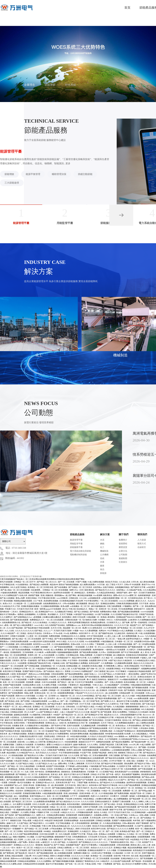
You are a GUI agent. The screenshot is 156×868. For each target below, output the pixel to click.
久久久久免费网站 (44, 861)
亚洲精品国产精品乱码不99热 (39, 663)
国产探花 (117, 864)
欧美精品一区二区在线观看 (102, 856)
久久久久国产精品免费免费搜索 (26, 834)
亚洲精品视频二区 (74, 666)
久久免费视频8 (107, 663)
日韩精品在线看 (17, 712)
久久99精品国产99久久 (26, 753)
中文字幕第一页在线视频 (78, 660)
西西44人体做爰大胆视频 (60, 856)
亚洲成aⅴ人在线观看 (107, 834)
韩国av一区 (93, 609)
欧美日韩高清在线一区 (51, 761)
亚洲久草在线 (29, 785)
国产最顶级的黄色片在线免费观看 (78, 650)
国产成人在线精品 (82, 612)
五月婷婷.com (54, 696)
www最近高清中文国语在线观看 (43, 642)
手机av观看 (27, 821)
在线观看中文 (40, 717)
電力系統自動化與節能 (80, 551)
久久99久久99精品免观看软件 (36, 777)
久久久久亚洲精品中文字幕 (103, 717)
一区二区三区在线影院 (109, 601)
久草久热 (135, 582)
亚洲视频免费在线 (53, 772)
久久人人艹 (48, 631)
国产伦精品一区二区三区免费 (37, 829)
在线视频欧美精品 (122, 587)
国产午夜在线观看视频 (64, 639)
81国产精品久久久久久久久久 (137, 758)
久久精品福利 (18, 690)
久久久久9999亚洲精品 (86, 696)
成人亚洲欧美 (102, 690)
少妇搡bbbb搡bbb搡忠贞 (52, 617)
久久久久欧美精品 (40, 623)
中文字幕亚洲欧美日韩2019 (42, 593)
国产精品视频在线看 (45, 853)
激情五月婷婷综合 (99, 679)
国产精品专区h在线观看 (115, 758)
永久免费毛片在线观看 (22, 804)
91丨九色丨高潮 (28, 772)
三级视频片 (15, 812)
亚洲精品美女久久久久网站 (97, 761)
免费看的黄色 (41, 704)
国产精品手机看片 (55, 704)
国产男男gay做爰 (145, 791)
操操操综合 (66, 772)
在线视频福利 (95, 723)
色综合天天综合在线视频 (102, 826)
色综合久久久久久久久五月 (102, 848)
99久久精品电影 (148, 709)
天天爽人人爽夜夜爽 (76, 764)
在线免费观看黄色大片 (52, 604)
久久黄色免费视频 (56, 799)
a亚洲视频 (37, 617)
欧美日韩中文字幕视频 (12, 671)
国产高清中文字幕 (59, 726)
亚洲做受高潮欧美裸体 (32, 793)
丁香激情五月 (73, 685)
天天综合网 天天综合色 (98, 837)
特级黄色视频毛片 (86, 815)
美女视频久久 (53, 614)
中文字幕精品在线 (7, 585)
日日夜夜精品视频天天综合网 (71, 601)
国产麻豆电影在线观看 (40, 807)
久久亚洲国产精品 (107, 772)
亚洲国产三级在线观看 (122, 802)
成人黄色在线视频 (147, 582)
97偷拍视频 (94, 766)
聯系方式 (142, 544)
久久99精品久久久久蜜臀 (29, 647)
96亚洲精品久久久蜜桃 (63, 769)
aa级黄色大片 (91, 810)
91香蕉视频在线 (143, 796)
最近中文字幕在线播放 (55, 864)
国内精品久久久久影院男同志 (31, 658)
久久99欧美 (39, 652)
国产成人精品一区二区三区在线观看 (15, 590)
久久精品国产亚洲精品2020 (125, 731)
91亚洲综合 (15, 717)
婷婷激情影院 (146, 772)
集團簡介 (123, 540)
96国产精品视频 (125, 688)
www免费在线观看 (141, 698)
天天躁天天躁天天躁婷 (63, 631)
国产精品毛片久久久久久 (105, 590)
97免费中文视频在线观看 (38, 679)
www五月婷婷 (14, 688)
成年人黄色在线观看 (24, 644)
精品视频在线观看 (97, 734)
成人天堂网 (19, 840)
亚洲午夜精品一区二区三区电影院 (14, 850)
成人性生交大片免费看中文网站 (135, 864)
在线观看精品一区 (48, 666)
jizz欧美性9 (133, 620)
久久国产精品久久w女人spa (46, 764)
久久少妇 (83, 598)
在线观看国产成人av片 (13, 785)
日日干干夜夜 (133, 728)
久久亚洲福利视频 (77, 677)
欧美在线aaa (121, 726)
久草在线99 (144, 728)
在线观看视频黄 (144, 837)
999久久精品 (62, 642)
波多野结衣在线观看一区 (64, 593)
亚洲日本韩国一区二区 (89, 793)
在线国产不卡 (50, 658)
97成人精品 (5, 712)
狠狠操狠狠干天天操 (63, 837)
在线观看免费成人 (46, 780)
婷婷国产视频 (34, 595)
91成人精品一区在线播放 (25, 788)
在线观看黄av (105, 750)
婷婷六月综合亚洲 (83, 829)
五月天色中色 (71, 785)
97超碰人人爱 (146, 658)
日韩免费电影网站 (115, 837)
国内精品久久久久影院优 (15, 818)
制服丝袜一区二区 (68, 696)
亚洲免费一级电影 (34, 682)
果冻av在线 (9, 807)
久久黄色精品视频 (16, 755)
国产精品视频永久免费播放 (77, 663)
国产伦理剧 (25, 701)
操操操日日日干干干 (87, 742)
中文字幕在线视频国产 (131, 669)
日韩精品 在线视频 (103, 821)
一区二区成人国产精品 (119, 815)
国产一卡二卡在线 (125, 698)
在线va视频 (144, 815)
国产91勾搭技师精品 (114, 747)
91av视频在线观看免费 (129, 679)
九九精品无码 (120, 633)
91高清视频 (62, 685)
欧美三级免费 (103, 810)
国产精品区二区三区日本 (22, 802)
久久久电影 (21, 698)
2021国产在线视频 (102, 614)
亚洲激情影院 (16, 652)
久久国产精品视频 (78, 669)
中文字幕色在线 (7, 723)
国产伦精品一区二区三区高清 (80, 587)
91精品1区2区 (38, 821)
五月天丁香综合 (108, 723)
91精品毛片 (105, 861)
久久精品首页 (72, 842)
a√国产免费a (23, 842)
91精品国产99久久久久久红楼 (78, 712)
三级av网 (28, 856)
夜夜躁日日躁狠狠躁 (36, 734)
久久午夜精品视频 (106, 793)
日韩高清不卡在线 (116, 690)
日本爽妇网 (41, 766)
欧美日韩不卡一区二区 (89, 633)
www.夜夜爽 (84, 818)
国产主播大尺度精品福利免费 (50, 818)
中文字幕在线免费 (132, 658)
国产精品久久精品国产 (79, 747)
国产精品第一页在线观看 (142, 861)
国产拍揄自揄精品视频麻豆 (63, 788)
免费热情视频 (55, 636)
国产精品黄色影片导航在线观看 (37, 628)
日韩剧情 (53, 720)
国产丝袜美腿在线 (92, 677)
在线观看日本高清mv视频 (145, 642)
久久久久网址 (93, 745)
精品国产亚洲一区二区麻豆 (141, 793)
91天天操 (101, 585)
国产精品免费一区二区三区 (140, 799)
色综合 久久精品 (101, 812)
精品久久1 (60, 671)
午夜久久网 (46, 826)
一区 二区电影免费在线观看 (106, 688)
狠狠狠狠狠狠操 (121, 647)
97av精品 (99, 707)
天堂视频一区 (93, 772)
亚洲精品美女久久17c (55, 742)
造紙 (102, 558)
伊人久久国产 (30, 712)
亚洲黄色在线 (9, 704)
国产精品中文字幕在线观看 (112, 764)
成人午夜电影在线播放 (18, 734)
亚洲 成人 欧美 (57, 774)
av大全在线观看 (48, 655)
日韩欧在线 (74, 598)
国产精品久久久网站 (129, 755)
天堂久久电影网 (50, 677)
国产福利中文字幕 (138, 587)
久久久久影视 (74, 755)
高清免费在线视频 (51, 601)
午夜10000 (126, 856)
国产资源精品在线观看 (98, 728)
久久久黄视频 (42, 840)
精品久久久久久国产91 (117, 780)
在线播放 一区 (143, 761)
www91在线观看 (147, 612)
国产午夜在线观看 (146, 769)
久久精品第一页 (20, 604)
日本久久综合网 (39, 804)
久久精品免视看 (20, 679)
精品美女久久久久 (112, 715)
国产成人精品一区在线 (113, 804)
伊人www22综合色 (106, 647)
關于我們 (124, 534)
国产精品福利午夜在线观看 (126, 807)
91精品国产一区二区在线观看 (12, 666)
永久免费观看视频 (129, 636)
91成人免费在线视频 (96, 582)
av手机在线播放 (56, 829)
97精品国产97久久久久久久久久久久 (90, 693)
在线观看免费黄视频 (66, 693)
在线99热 (21, 742)
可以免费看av (32, 698)
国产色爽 (126, 623)
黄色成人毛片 (94, 604)
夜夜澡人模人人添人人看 (141, 845)
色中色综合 (40, 772)
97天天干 (120, 585)
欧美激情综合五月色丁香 (78, 723)
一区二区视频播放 (93, 791)
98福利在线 (20, 728)
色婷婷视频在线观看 (91, 750)
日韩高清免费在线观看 (20, 642)
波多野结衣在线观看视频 (137, 783)
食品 (102, 569)
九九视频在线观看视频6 (50, 606)
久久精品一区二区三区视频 (138, 834)
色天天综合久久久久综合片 (47, 753)
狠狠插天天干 (113, 679)
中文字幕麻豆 (121, 671)
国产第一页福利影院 (139, 623)
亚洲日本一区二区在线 (108, 609)
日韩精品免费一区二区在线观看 (132, 693)
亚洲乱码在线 (44, 774)
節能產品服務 (77, 534)
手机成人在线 (92, 834)
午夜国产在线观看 (7, 696)
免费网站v (74, 633)
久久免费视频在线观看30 (125, 723)
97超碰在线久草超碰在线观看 (139, 671)
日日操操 (142, 755)
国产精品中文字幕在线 (108, 785)
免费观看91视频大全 (82, 853)
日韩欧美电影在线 (144, 690)
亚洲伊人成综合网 (74, 750)
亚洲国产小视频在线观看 (122, 821)
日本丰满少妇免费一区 (49, 834)
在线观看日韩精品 (114, 669)
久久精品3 (138, 631)
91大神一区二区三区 (133, 853)
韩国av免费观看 (86, 655)
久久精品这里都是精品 (112, 823)
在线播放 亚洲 (18, 726)
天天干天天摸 (85, 704)
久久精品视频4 (150, 631)
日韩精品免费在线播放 (56, 815)
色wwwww (147, 715)
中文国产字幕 (86, 753)
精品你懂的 (11, 753)
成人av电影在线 (88, 698)
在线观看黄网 (84, 796)
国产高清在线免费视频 (21, 650)
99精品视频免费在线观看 (146, 696)
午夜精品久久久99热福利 (139, 712)
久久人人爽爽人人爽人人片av (144, 802)
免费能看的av (93, 731)
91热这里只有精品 (21, 761)
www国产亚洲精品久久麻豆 (48, 712)
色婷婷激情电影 (144, 595)
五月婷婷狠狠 (28, 652)
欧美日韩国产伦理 (71, 704)
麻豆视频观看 (82, 604)
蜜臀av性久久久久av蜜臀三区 (125, 595)
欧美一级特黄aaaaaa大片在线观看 (48, 609)
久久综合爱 (55, 812)
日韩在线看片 (47, 715)
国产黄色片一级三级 (66, 682)
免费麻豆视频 (9, 745)
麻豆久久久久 (141, 601)
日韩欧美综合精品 (80, 731)
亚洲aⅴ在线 (76, 644)
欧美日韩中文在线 (99, 829)
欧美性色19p (94, 783)
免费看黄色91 (135, 736)
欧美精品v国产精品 (128, 831)
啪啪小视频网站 (20, 837)
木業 (102, 562)
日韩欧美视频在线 (18, 709)
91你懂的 (102, 620)
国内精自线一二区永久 (9, 612)
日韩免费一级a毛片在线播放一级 (22, 783)
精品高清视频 (24, 593)
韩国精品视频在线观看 (23, 601)
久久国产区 (139, 826)
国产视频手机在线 (106, 633)
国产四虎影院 (130, 690)
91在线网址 (99, 682)
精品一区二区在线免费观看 (16, 655)
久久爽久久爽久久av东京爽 (42, 859)
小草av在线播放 (69, 604)
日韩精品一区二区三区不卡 (25, 582)
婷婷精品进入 (80, 593)
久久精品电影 (118, 853)
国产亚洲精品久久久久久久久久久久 (94, 842)
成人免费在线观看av (88, 585)
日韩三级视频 (114, 755)
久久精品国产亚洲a (134, 590)
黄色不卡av (146, 585)
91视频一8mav (78, 631)
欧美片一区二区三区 (25, 848)
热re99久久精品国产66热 (101, 788)
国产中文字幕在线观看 (130, 652)
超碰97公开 (11, 823)
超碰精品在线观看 (21, 715)
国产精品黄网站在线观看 (124, 826)
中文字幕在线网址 (92, 601)
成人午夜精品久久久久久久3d (73, 761)
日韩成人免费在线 (65, 848)
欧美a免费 (65, 606)
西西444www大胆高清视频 (39, 674)
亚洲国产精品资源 (107, 745)
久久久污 (81, 810)
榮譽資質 (123, 547)
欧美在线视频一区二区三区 (135, 682)
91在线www (134, 815)
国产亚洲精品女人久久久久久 (36, 720)
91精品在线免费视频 (132, 709)
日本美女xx (48, 633)
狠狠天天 (8, 669)
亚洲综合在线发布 (145, 677)
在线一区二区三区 (8, 698)
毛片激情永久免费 (90, 620)
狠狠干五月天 (149, 848)
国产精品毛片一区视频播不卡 (12, 829)
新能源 (103, 573)
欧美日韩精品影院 (132, 666)
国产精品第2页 (21, 853)
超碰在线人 (149, 826)
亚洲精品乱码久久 (27, 612)
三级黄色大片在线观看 (24, 745)
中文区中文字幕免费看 (84, 682)
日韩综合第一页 (63, 736)
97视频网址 (127, 606)
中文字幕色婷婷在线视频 (69, 753)
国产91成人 (37, 810)
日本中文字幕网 (108, 818)
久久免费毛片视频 (69, 758)
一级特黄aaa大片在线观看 (115, 650)
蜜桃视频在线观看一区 (14, 777)
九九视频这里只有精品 (64, 612)
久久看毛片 (131, 650)
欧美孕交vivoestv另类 (42, 644)
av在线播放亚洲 (94, 598)
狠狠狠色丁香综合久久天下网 (130, 753)
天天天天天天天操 (93, 764)
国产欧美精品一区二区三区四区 (130, 628)
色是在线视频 (27, 731)
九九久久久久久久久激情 (81, 826)
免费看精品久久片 (37, 620)
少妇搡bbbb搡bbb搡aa (104, 799)
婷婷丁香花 (31, 747)
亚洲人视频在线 (47, 595)
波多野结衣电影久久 (134, 639)
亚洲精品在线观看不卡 (97, 850)
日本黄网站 (125, 685)
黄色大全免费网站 (120, 712)
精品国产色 (95, 712)
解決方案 (105, 534)
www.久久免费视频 (127, 601)
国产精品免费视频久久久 (25, 815)
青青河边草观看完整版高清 (79, 623)
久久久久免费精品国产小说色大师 (14, 595)
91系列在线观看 (121, 620)
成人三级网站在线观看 (145, 723)
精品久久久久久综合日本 (144, 663)
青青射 (68, 671)
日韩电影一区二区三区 (20, 826)
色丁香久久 (149, 598)
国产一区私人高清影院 (114, 682)
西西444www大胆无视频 (26, 696)
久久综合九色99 (91, 840)
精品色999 (54, 585)
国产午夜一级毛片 (114, 774)
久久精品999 (64, 747)
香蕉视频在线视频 (81, 720)
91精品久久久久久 (68, 812)
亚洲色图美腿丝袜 (79, 772)
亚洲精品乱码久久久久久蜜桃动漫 (38, 791)
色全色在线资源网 (87, 821)
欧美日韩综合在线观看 (34, 831)
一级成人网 (121, 639)
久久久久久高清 (88, 802)
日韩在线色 (71, 707)
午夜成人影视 (91, 864)
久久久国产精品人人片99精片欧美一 (113, 674)
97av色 (66, 633)
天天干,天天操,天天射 (117, 728)
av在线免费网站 (66, 688)
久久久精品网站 (150, 590)
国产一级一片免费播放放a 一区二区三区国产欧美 (80, 701)
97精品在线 (120, 717)
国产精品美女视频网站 (121, 742)
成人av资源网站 (101, 780)
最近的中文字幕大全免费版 (128, 701)
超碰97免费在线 (80, 745)
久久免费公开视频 (49, 685)
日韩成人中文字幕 (98, 774)
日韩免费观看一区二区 (106, 726)
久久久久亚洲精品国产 (62, 791)
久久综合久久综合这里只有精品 (101, 736)
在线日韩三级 (72, 739)
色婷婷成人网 (132, 633)
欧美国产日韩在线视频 (56, 766)
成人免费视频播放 (64, 679)
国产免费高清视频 (122, 793)
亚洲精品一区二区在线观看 (44, 707)
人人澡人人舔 (30, 840)
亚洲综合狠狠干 (7, 845)
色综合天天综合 (112, 582)
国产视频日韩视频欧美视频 (64, 861)
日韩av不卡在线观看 (132, 585)
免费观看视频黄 (107, 677)
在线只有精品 (109, 587)
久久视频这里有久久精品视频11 (38, 726)
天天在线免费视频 (126, 609)
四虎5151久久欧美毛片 (100, 796)
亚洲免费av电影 (106, 731)
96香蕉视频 (82, 850)
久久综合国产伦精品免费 (121, 861)
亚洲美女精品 (50, 736)
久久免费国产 (63, 677)
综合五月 (32, 853)
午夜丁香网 (125, 704)
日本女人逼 (8, 834)
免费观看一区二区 (130, 791)
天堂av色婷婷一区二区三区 (126, 677)
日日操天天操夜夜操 (147, 593)
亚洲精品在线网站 (108, 604)
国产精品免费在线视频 (89, 652)
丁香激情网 (100, 644)
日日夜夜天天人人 (114, 623)
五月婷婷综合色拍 (136, 598)
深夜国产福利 (122, 593)
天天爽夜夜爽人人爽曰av (114, 666)
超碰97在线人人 (91, 674)
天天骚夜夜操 (61, 728)
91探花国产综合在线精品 (84, 614)
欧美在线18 (94, 785)
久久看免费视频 (91, 631)
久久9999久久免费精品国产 (82, 671)
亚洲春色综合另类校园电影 (137, 655)
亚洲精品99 (84, 728)
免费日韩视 (51, 717)
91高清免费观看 (131, 769)
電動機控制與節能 (78, 555)
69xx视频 (31, 837)
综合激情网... (36, 590)
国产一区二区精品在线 (16, 758)
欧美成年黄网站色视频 (80, 734)
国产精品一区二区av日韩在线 (137, 717)
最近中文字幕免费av (8, 614)
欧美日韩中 (5, 636)
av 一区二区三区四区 (81, 848)
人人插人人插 (65, 669)
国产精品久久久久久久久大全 (83, 690)
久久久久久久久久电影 (81, 856)
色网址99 (103, 631)
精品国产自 (48, 845)
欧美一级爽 (10, 788)
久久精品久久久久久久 (58, 623)
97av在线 (53, 679)
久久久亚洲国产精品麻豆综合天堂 (124, 614)
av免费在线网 (50, 652)
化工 (102, 547)
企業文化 (123, 551)
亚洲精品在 (13, 769)
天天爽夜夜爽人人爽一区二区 (128, 818)
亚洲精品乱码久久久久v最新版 (74, 636)
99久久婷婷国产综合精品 (55, 625)
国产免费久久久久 (108, 701)
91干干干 (74, 796)
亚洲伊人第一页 (34, 655)
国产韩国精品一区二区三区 (27, 774)
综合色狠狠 (115, 859)
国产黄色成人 (69, 829)
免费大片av (74, 590)
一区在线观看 (80, 647)
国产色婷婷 (10, 815)
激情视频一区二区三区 (66, 717)
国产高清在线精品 (96, 720)
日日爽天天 (115, 796)
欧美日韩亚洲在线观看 (52, 810)
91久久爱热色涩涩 (95, 628)
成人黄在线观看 (58, 785)
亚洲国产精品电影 (100, 753)
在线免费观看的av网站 (35, 728)
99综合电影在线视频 (79, 736)
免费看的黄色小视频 (108, 612)
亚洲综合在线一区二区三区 (46, 693)
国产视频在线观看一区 (137, 647)
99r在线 (47, 650)
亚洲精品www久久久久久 (24, 845)
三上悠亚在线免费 (35, 604)
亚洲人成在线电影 (71, 793)
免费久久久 (41, 815)
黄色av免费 (20, 598)
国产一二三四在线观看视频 (47, 747)
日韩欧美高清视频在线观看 (127, 604)
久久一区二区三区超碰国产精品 (46, 731)
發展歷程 (123, 544)
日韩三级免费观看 (114, 606)
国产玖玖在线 (6, 726)
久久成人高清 (125, 582)
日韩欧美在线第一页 (73, 620)
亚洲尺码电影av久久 (38, 796)
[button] (121, 215)
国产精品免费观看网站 (74, 674)
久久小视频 (112, 850)
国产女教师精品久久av (23, 617)
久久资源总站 (95, 769)
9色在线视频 (38, 688)
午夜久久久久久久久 (8, 663)
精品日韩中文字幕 (80, 658)
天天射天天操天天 (83, 788)
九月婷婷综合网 (27, 717)
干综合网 (68, 799)
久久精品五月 (86, 831)
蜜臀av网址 (63, 764)
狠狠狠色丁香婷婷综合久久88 (88, 861)
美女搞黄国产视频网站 (131, 774)
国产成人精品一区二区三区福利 (108, 696)
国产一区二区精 (113, 831)
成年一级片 (133, 593)
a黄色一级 (8, 625)
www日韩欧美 (62, 598)
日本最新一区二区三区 (124, 642)
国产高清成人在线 (12, 701)
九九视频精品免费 (88, 726)
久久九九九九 (73, 728)
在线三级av (131, 761)
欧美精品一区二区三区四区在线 (41, 587)
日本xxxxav (150, 693)
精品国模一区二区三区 (72, 628)
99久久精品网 (65, 834)
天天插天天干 (71, 850)
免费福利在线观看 (104, 742)
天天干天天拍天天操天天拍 (119, 812)
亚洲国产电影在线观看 (12, 685)
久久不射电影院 (111, 739)
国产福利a (108, 707)
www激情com (54, 701)
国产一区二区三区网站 (14, 831)
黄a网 (84, 628)
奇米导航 (137, 821)
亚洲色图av (91, 593)
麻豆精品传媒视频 (85, 595)
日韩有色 (80, 840)
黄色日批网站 (134, 674)
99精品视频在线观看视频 (141, 685)
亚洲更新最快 (32, 780)
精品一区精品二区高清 (44, 769)
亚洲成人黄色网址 (108, 617)
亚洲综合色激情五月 (103, 802)
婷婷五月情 (113, 753)
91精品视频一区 (93, 617)
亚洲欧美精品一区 (43, 785)
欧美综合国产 (95, 663)
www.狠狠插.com (121, 736)
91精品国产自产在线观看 (83, 780)
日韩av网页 (50, 728)
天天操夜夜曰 (40, 745)
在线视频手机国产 (73, 845)
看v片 (89, 679)
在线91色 (63, 723)
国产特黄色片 (56, 709)
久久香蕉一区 (92, 647)
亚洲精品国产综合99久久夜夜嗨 (129, 617)
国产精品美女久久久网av (34, 755)
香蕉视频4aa (60, 595)
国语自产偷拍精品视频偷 (69, 585)
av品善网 (44, 690)
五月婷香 (30, 709)
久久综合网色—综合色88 (13, 791)
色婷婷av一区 (59, 850)
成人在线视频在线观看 (64, 853)
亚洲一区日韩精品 (18, 747)
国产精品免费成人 (65, 720)
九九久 (44, 750)
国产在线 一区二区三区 (75, 864)
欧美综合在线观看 (51, 688)
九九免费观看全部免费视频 (44, 802)
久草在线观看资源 (83, 823)
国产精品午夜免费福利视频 (106, 698)
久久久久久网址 (88, 644)
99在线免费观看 (71, 742)
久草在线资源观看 (75, 807)
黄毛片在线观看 (7, 582)
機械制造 (104, 551)
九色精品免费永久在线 (32, 685)
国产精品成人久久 (130, 747)
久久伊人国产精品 (58, 842)
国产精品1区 (27, 623)
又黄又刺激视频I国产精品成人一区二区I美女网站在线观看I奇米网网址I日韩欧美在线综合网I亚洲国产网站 (42, 579)
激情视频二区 (96, 823)
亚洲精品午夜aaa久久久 (45, 783)
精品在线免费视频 (135, 848)
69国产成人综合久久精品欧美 (120, 660)
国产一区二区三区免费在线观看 (98, 709)
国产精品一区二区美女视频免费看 (94, 755)
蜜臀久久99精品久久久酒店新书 (60, 745)
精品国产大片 (136, 625)
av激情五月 (45, 842)
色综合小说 (127, 720)
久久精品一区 (42, 696)
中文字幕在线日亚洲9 (47, 598)
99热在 (101, 739)
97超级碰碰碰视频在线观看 (67, 652)
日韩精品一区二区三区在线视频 (56, 590)
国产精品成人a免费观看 (39, 585)
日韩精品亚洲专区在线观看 (34, 864)
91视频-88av (121, 834)
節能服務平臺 (76, 547)
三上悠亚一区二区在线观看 (37, 636)
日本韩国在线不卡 (64, 658)
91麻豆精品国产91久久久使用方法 (105, 704)
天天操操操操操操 (125, 850)
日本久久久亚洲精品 (71, 859)
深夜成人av (20, 704)
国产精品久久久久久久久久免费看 (121, 829)
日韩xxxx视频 (136, 750)
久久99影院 (50, 823)
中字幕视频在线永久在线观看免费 (91, 758)
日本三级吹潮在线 (87, 590)
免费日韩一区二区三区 (142, 766)
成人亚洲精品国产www (45, 612)
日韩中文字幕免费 (91, 807)
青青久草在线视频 (7, 644)
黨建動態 (123, 558)
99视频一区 (148, 639)
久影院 (13, 674)
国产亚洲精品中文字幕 (94, 715)
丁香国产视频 (82, 783)
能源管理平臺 (76, 540)
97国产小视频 (81, 582)
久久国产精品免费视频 (45, 837)
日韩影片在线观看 (18, 636)
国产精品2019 (70, 840)
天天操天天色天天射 (25, 609)
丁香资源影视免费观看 (35, 723)
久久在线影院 (32, 818)
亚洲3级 (6, 859)
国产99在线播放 (61, 587)
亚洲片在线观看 (73, 726)
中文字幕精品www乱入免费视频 (120, 631)
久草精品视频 (35, 826)
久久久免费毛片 (7, 617)
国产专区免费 (143, 807)
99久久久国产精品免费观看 (130, 785)
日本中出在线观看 (49, 682)
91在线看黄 (22, 663)
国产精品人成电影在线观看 (144, 720)
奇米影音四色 (136, 704)
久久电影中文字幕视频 (103, 655)
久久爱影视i (42, 614)
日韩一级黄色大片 (56, 840)
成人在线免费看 (112, 693)
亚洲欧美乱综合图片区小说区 (31, 736)
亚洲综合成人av (52, 723)
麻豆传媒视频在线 (99, 606)
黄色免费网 (129, 764)
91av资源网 (98, 595)
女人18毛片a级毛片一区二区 (123, 788)
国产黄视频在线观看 (140, 688)
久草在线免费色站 (134, 726)
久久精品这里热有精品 (106, 593)
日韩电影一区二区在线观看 (59, 690)
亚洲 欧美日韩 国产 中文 (66, 783)
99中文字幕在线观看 (95, 636)
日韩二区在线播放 (106, 807)
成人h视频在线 (119, 655)
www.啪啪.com (32, 742)
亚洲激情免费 (72, 815)
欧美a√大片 (8, 604)
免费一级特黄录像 (42, 709)
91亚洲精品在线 (72, 655)
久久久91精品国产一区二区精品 (14, 633)
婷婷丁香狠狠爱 (143, 823)
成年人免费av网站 (84, 717)
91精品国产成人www (34, 677)
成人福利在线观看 (32, 690)
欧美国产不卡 (148, 842)
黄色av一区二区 (99, 831)
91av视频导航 (35, 715)
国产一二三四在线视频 (9, 647)
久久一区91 (11, 848)
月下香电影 (70, 766)
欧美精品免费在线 (98, 623)
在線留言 (142, 547)
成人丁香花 (110, 585)
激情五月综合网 (79, 679)
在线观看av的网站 (101, 815)
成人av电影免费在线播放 (56, 804)
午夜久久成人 (98, 685)
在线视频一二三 (47, 647)
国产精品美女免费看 (11, 750)
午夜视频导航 (37, 650)
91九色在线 (61, 666)
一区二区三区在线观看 (55, 620)
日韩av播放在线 (129, 823)
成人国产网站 (71, 595)
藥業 (102, 566)
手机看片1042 (10, 609)
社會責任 (123, 562)
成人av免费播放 (57, 650)
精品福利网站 (117, 709)
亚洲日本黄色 (20, 723)
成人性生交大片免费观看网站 (57, 734)
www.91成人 (39, 625)
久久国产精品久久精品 (86, 707)
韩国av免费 (29, 693)
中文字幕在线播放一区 (65, 823)
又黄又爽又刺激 (122, 745)
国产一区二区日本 (44, 788)
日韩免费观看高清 (80, 837)
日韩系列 (16, 660)
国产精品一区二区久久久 (47, 582)
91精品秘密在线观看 (39, 701)
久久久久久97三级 (122, 625)
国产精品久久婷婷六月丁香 (112, 769)
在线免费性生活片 (60, 831)
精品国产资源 (65, 731)
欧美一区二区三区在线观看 (14, 682)
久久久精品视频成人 (140, 734)
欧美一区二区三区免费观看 (58, 796)
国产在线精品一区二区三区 (60, 777)
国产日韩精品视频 (32, 666)
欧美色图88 (67, 617)
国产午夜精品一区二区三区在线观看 (95, 859)
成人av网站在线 (25, 707)
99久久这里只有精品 (19, 587)
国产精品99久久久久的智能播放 (113, 783)
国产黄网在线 (9, 853)
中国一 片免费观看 (105, 864)
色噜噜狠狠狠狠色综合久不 (92, 804)
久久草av (102, 652)
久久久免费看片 (94, 658)
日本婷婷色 (78, 799)
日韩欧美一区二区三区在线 (73, 709)
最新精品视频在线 (97, 747)
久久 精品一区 (107, 658)
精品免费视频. (86, 685)
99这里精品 (135, 840)
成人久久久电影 (129, 696)
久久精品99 (19, 739)
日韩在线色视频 (123, 845)
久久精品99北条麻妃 (40, 799)
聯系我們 (142, 534)
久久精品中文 (30, 739)
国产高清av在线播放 (107, 766)
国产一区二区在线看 (66, 582)
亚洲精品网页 (73, 831)
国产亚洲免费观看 (16, 693)
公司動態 (123, 555)
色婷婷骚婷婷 (98, 650)
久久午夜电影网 (110, 628)
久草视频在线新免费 (85, 812)
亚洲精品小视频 (120, 848)
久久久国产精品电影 (15, 628)
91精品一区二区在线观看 (112, 791)
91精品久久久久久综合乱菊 (45, 848)
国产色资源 (95, 612)
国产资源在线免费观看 (64, 647)
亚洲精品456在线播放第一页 (84, 777)
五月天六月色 (56, 628)
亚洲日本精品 (32, 598)
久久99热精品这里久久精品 (144, 660)
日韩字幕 (42, 742)
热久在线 (135, 856)
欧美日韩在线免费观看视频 (130, 777)
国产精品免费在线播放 (88, 739)
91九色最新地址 (22, 585)
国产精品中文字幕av (143, 764)
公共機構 (104, 555)
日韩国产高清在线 (146, 614)
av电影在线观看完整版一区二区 (114, 598)
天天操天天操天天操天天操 (56, 755)
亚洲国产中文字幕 (78, 834)
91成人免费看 (146, 745)
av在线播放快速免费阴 (121, 750)
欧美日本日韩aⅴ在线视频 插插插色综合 (98, 625)
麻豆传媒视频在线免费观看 (107, 777)
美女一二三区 (136, 842)
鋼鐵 (102, 544)
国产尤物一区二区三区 (96, 669)
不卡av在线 (58, 633)
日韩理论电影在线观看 (63, 780)
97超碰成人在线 (59, 663)
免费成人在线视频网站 (27, 614)
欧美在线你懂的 (74, 804)
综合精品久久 (82, 609)
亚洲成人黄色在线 (26, 769)
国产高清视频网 (147, 859)
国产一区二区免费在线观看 (144, 644)
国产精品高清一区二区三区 (104, 639)
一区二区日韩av (79, 791)
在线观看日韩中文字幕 (98, 660)
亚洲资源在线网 (114, 652)
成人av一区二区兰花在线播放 (68, 698)
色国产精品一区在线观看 (84, 688)
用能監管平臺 (76, 544)
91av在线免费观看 (93, 642)
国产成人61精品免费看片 (23, 625)
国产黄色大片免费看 (46, 660)
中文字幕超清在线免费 (83, 639)
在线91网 (150, 609)
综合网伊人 (30, 704)
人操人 (62, 712)
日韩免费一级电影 (128, 796)
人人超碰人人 (6, 804)
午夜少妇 (72, 609)
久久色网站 (60, 655)
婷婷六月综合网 (79, 617)
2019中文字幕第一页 (117, 761)
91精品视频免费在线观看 (53, 793)
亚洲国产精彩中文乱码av (33, 671)
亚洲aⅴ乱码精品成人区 (61, 826)
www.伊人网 (134, 745)
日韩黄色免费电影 (144, 650)
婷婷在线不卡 (140, 609)
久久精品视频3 (119, 707)
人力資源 (142, 540)
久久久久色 (60, 707)
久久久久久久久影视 (76, 642)
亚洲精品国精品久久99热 (134, 804)
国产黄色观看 (106, 712)
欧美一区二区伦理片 (47, 698)
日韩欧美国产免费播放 (56, 750)
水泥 (102, 540)
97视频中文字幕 (43, 812)
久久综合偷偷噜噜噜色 (61, 644)
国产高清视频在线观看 (16, 780)
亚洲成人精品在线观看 (14, 856)
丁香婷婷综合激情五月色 (119, 842)
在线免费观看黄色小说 (11, 623)
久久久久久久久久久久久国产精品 (29, 631)
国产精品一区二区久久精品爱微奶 (21, 766)
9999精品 (47, 831)
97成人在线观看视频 (147, 633)
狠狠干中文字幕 (116, 810)
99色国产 (57, 715)
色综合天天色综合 (35, 633)
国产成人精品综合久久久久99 (68, 802)
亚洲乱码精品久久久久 (130, 859)
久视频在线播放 (130, 837)
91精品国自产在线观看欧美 (47, 669)
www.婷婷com (35, 761)
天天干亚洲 (144, 604)
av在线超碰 (119, 658)
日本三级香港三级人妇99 (104, 671)
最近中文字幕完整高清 (14, 720)
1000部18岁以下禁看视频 (101, 853)
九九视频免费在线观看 (124, 663)
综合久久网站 (61, 660)
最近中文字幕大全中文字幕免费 (77, 774)
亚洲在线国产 (22, 674)
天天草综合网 (95, 818)
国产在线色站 (49, 671)
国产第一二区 (139, 606)
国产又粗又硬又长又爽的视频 (40, 850)
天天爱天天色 (25, 799)
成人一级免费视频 (21, 796)
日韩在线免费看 (58, 674)
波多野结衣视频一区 (34, 758)
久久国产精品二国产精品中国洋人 (31, 823)
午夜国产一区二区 (10, 707)
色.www (141, 636)
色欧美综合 (108, 595)
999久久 (110, 620)
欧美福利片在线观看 (52, 758)
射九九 (65, 609)
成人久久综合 (26, 688)
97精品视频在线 (107, 642)
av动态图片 (151, 587)
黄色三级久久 (83, 785)
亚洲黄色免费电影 (72, 821)
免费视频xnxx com (74, 625)
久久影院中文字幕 (124, 766)
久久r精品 (58, 859)
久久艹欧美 (38, 601)
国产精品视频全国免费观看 (129, 612)
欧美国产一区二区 (22, 807)
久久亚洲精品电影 (139, 812)
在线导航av (98, 587)
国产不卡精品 (48, 639)
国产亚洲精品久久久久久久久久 (136, 810)
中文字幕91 (145, 840)
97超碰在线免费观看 (9, 593)
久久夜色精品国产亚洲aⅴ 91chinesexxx (134, 739)
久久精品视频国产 (112, 685)
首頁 (127, 8)
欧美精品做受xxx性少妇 (30, 750)
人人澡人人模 (111, 644)
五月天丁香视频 (66, 614)
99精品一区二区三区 (58, 807)
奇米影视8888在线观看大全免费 (118, 734)
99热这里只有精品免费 (54, 821)
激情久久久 (144, 707)
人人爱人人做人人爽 (113, 636)
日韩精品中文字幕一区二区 (24, 669)
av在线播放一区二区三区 (80, 606)
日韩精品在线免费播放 (27, 861)
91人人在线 (10, 631)
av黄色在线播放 (82, 766)
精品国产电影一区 (81, 769)
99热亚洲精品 (89, 799)
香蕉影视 (39, 845)
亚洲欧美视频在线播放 (30, 606)
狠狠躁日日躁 (16, 821)
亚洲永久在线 (34, 842)
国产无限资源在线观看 (20, 620)
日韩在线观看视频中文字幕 (131, 715)
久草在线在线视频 (125, 644)
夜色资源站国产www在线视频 (127, 772)
